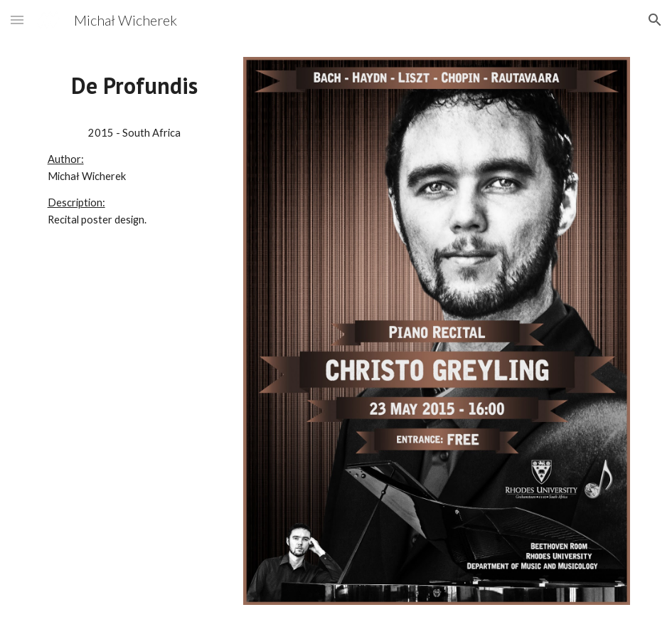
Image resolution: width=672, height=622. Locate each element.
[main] (135, 86)
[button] (17, 20)
